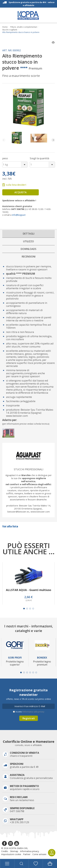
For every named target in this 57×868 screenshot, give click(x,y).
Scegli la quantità (39, 158)
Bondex (42, 658)
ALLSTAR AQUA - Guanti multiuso (29, 590)
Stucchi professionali (29, 469)
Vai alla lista (10, 526)
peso (5, 158)
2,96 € (29, 600)
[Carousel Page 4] (33, 609)
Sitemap (14, 851)
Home (5, 27)
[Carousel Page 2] (27, 609)
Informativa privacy (29, 851)
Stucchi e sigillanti (10, 30)
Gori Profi (15, 658)
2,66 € (28, 597)
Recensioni (29, 257)
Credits (5, 851)
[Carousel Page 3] (30, 609)
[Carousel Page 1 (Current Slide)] (24, 609)
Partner (27, 854)
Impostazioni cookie (11, 854)
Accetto (30, 712)
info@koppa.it (19, 215)
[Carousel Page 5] (33, 672)
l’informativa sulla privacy (33, 712)
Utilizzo (28, 241)
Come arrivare (39, 854)
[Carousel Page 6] (36, 672)
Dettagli (29, 234)
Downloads (28, 249)
